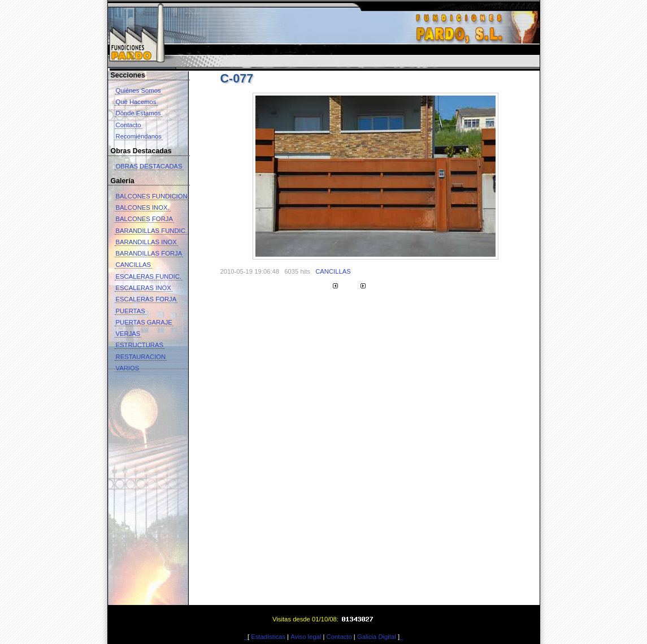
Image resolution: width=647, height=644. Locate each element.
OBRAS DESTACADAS (149, 166)
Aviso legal (306, 637)
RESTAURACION (141, 357)
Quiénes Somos (138, 90)
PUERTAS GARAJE (144, 322)
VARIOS (128, 368)
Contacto (129, 125)
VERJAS (128, 334)
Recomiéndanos (139, 136)
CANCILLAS (134, 265)
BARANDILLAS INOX (146, 242)
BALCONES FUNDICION (152, 196)
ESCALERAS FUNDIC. (149, 276)
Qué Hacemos (136, 102)
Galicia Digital (377, 637)
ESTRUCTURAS (140, 345)
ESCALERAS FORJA (146, 299)
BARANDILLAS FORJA (149, 253)
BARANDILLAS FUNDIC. (151, 231)
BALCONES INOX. (143, 208)
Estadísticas (268, 637)
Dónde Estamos (138, 113)
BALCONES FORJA (144, 219)
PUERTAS (131, 311)
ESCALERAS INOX (144, 288)
